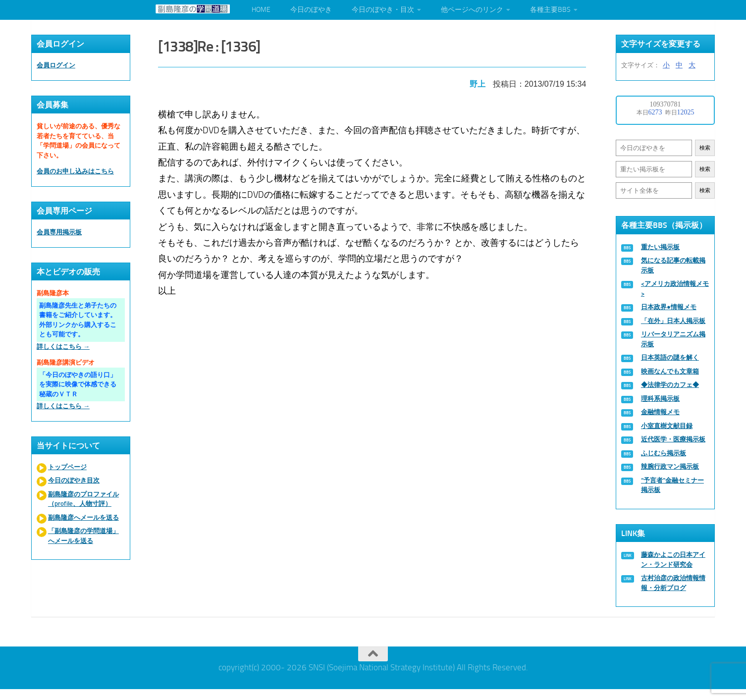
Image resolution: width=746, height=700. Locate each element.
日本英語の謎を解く (670, 357)
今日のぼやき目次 (74, 480)
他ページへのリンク (472, 10)
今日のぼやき (311, 10)
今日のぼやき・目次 (383, 10)
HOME (261, 10)
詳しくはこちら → (63, 347)
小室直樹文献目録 (667, 426)
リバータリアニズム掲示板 (673, 339)
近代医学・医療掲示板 (673, 439)
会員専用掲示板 (59, 232)
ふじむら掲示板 (664, 453)
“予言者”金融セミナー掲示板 (672, 485)
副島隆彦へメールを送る (83, 517)
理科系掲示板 (660, 399)
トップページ (67, 467)
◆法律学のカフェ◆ (670, 385)
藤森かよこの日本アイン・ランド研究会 (673, 560)
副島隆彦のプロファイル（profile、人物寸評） (83, 499)
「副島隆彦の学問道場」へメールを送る (83, 536)
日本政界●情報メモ (669, 307)
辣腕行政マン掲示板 (670, 466)
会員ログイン (56, 65)
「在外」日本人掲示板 (673, 321)
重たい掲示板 (660, 247)
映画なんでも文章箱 (670, 371)
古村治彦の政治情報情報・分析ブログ (673, 583)
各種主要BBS (550, 10)
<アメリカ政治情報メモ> (675, 289)
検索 (705, 148)
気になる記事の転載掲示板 (673, 265)
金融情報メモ (660, 412)
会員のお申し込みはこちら (75, 171)
